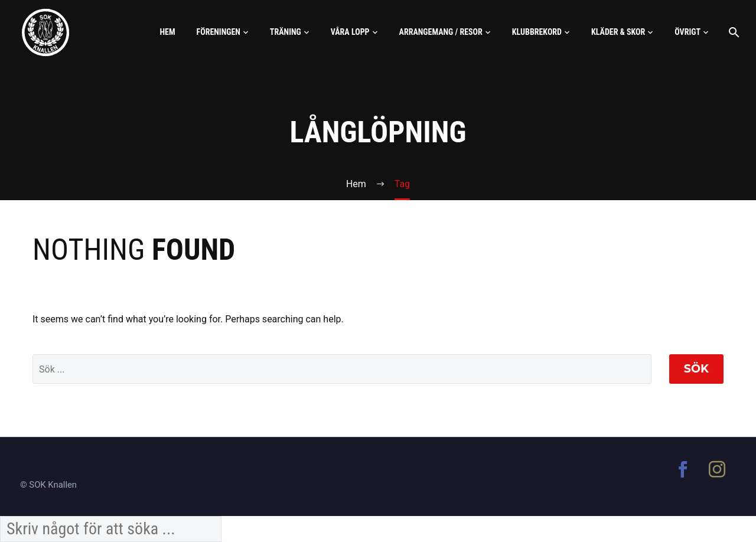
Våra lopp (350, 32)
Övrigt (687, 32)
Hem (167, 32)
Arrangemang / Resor (441, 32)
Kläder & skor (618, 32)
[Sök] (733, 32)
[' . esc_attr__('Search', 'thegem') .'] (342, 369)
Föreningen (219, 32)
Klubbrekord (537, 32)
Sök (696, 369)
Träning (286, 32)
